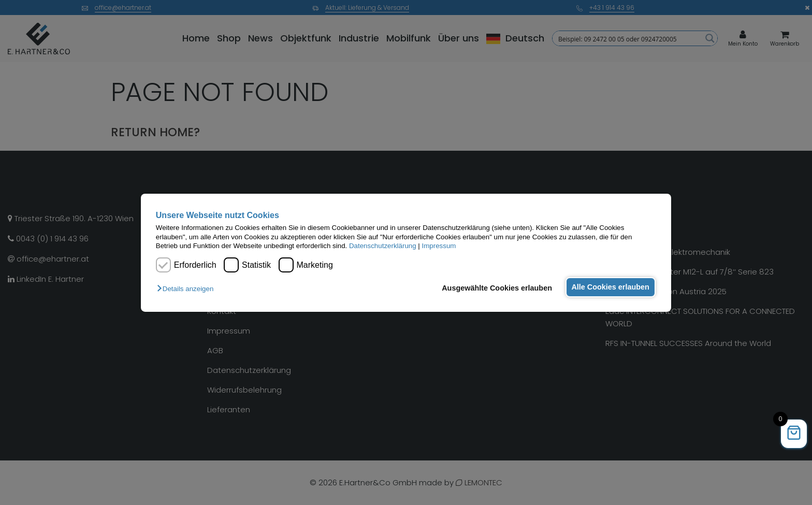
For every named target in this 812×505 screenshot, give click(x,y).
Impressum (439, 246)
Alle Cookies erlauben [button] (609, 287)
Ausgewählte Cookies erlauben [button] (494, 288)
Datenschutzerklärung (383, 246)
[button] (188, 289)
